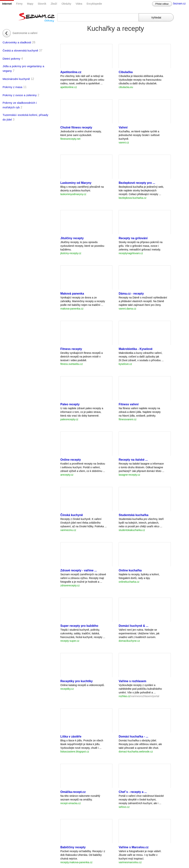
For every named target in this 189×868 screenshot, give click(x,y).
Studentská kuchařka (134, 515)
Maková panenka (72, 294)
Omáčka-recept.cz (73, 792)
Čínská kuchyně (72, 515)
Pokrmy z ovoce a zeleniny (20, 95)
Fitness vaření (129, 404)
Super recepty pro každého (79, 626)
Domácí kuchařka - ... (133, 736)
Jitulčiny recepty (72, 238)
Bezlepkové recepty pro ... (137, 183)
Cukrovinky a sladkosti (17, 42)
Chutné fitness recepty (76, 127)
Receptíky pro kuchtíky (77, 681)
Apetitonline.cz (71, 72)
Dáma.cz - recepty (131, 294)
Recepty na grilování (133, 238)
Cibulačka (126, 72)
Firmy (19, 4)
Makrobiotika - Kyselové (136, 349)
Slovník (42, 4)
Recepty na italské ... (133, 460)
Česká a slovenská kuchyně (20, 50)
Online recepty (71, 460)
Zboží (54, 4)
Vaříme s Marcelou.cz (134, 847)
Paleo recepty (70, 404)
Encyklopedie (94, 4)
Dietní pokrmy (11, 59)
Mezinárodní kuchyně (16, 79)
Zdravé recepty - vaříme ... (79, 570)
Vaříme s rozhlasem (132, 681)
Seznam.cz (179, 4)
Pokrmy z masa (12, 87)
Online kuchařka (130, 570)
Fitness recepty (71, 349)
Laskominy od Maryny (76, 183)
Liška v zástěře (71, 736)
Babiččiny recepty (73, 847)
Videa (79, 4)
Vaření (123, 127)
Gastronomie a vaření (25, 33)
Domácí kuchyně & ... (134, 626)
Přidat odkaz (162, 4)
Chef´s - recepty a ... (133, 792)
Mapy (30, 4)
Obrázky (66, 4)
